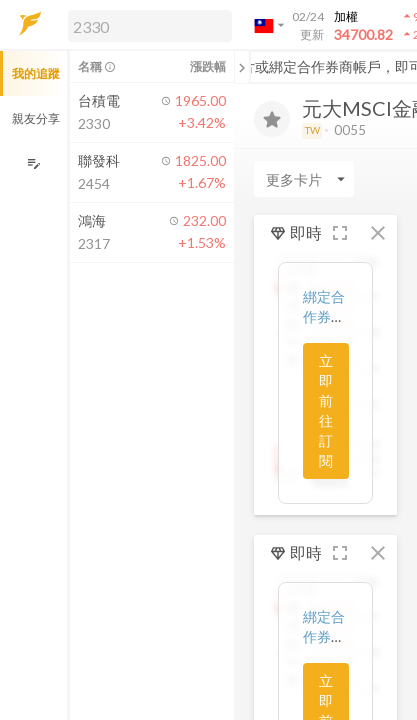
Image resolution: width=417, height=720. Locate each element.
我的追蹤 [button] (36, 73)
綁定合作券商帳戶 (324, 316)
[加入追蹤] (272, 119)
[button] (146, 25)
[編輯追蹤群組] (33, 163)
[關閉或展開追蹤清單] (242, 67)
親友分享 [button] (36, 118)
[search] (150, 26)
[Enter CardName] (304, 179)
